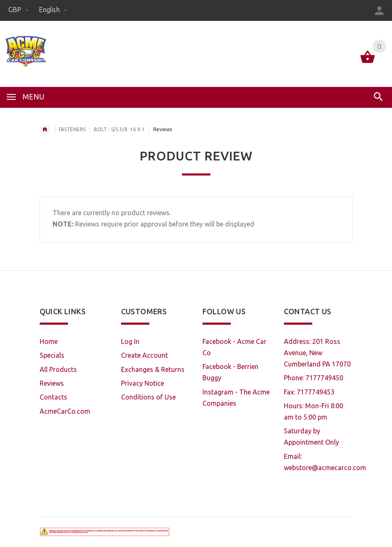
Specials (52, 355)
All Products (58, 369)
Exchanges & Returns (153, 369)
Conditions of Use (148, 397)
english (53, 10)
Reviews (52, 383)
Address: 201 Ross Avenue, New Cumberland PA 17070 (317, 353)
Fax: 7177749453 (309, 392)
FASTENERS (72, 129)
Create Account (144, 355)
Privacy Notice (143, 383)
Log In (130, 341)
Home (45, 130)
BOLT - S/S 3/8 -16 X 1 (119, 129)
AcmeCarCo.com (65, 411)
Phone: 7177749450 (314, 378)
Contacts (53, 397)
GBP (19, 10)
